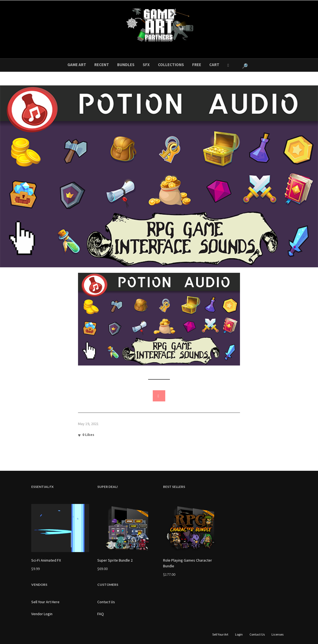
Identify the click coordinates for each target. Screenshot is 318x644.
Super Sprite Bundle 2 (115, 560)
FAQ (101, 614)
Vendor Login (42, 614)
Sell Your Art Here (45, 602)
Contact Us (106, 602)
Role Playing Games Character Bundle (188, 563)
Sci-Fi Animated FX (46, 560)
